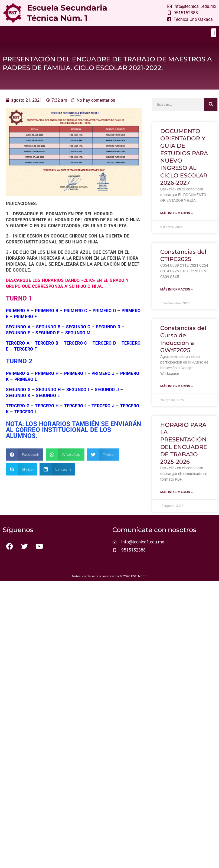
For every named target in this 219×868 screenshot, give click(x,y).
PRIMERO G (18, 382)
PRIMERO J (103, 382)
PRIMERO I (75, 382)
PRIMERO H (47, 382)
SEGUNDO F (48, 341)
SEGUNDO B (48, 335)
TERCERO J (103, 414)
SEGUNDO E (18, 341)
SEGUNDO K (18, 404)
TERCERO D (105, 351)
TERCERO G (18, 414)
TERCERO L (26, 420)
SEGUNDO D (108, 335)
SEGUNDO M (78, 341)
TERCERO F (26, 357)
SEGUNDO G (18, 398)
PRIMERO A (18, 319)
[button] (214, 33)
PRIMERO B (47, 319)
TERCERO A (18, 351)
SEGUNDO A (18, 335)
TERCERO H (47, 414)
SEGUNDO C (78, 335)
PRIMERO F (26, 325)
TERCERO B (47, 351)
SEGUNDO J (107, 398)
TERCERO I (75, 414)
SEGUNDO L (48, 404)
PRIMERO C (76, 319)
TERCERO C (76, 351)
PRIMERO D (104, 319)
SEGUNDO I (78, 398)
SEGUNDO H (48, 398)
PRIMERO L (26, 387)
